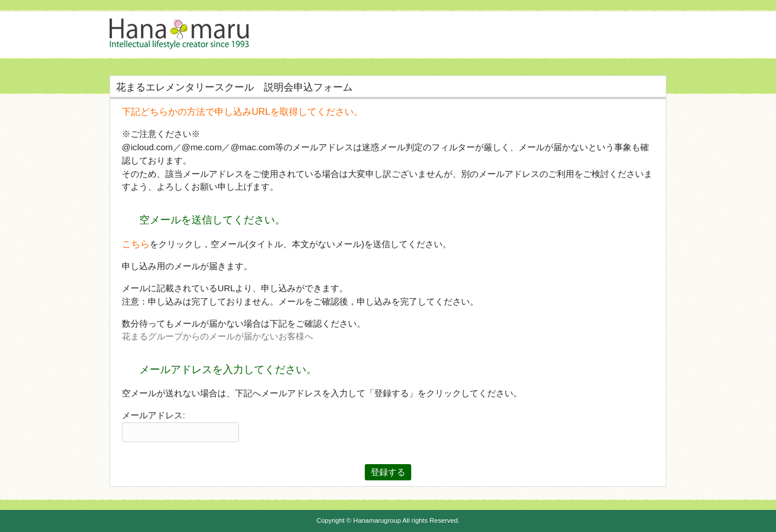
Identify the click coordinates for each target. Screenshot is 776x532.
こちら (136, 244)
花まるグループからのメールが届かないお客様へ (217, 336)
